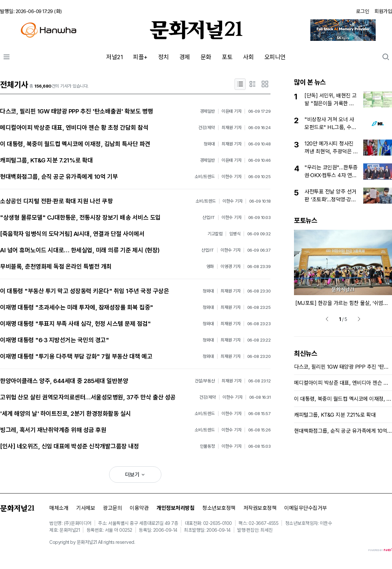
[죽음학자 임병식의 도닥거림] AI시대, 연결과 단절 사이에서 (72, 234)
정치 (163, 57)
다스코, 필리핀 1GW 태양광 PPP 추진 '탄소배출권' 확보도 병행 (76, 111)
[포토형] (265, 84)
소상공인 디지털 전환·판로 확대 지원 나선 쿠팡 (56, 201)
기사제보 (86, 508)
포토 (227, 57)
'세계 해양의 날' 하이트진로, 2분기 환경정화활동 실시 (65, 414)
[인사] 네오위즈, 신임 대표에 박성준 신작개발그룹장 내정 (69, 446)
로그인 (363, 11)
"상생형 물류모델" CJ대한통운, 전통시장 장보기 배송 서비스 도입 (80, 218)
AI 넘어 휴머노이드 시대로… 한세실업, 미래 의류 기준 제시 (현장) (80, 250)
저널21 (114, 57)
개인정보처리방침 (175, 508)
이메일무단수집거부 (306, 508)
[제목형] (240, 84)
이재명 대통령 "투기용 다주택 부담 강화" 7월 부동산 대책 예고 (76, 356)
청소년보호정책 (219, 508)
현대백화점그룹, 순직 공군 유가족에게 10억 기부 (59, 177)
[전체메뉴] (7, 57)
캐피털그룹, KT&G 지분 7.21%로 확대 (46, 160)
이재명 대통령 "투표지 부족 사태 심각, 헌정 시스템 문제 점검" (75, 324)
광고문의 (112, 508)
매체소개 (59, 508)
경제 (185, 57)
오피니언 (275, 57)
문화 (206, 57)
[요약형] (253, 84)
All (100, 542)
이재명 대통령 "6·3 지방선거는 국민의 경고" (54, 340)
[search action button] (386, 57)
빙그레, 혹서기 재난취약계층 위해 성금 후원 (53, 430)
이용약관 (139, 508)
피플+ (140, 57)
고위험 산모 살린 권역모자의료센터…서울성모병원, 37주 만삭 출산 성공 (88, 397)
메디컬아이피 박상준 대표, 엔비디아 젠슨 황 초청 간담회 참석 (74, 128)
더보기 (135, 475)
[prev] (327, 319)
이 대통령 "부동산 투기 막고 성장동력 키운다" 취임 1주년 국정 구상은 (84, 291)
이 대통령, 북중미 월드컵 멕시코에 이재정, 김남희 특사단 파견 (75, 144)
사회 (248, 57)
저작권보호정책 (260, 508)
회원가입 (383, 11)
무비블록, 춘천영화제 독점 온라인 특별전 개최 (56, 267)
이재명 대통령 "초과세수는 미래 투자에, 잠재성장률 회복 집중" (77, 307)
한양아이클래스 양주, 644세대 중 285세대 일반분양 (64, 381)
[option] (343, 268)
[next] (359, 319)
